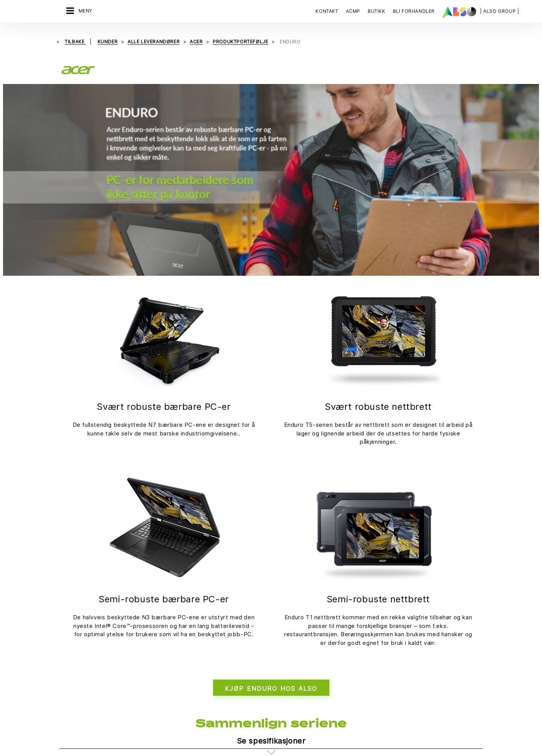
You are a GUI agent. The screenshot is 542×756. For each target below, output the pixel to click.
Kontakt (327, 11)
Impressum (289, 714)
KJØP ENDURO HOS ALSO (271, 489)
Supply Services (80, 671)
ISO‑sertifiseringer (220, 631)
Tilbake (75, 42)
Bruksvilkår (321, 714)
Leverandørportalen (291, 605)
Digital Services (80, 605)
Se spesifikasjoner (271, 541)
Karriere (139, 618)
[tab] (271, 541)
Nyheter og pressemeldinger (150, 660)
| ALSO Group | (499, 11)
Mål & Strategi (146, 645)
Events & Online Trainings (228, 645)
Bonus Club (211, 605)
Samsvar (140, 676)
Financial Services (82, 618)
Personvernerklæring (244, 714)
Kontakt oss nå (380, 633)
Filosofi (138, 605)
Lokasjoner (143, 631)
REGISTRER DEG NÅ (382, 695)
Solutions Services (83, 658)
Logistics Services (83, 645)
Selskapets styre (150, 689)
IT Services (74, 631)
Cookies (202, 714)
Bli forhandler (214, 618)
